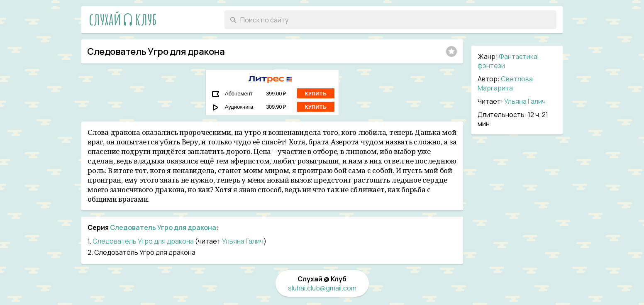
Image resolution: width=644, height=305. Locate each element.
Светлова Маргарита (505, 83)
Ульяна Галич (525, 101)
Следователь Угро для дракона (163, 227)
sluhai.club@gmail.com (322, 288)
